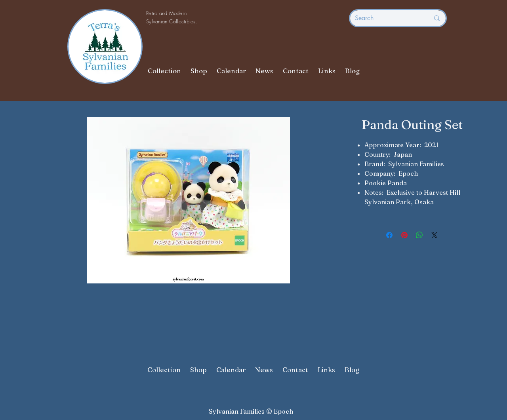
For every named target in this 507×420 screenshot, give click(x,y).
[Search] (386, 18)
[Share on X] (435, 235)
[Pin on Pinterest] (404, 235)
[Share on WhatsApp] (419, 235)
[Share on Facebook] (389, 235)
